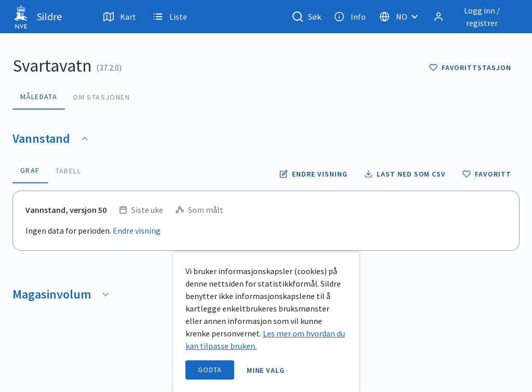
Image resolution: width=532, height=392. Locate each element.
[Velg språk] (402, 17)
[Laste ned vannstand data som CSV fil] (405, 174)
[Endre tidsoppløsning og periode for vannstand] (313, 174)
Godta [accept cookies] (210, 370)
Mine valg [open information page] (266, 370)
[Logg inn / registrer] (474, 17)
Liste (170, 17)
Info (350, 17)
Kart (120, 17)
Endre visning (137, 231)
